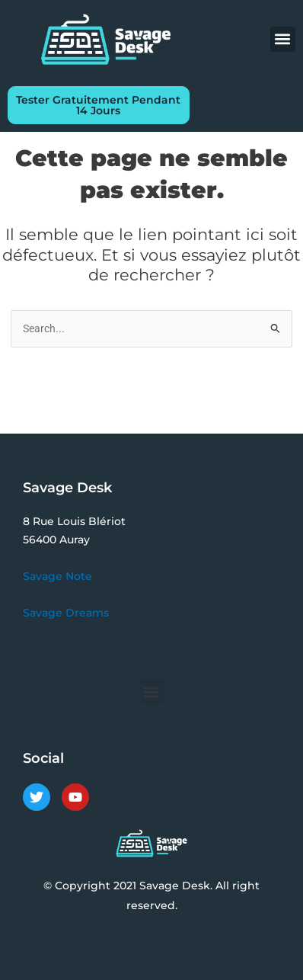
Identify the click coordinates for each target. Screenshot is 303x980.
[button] (283, 39)
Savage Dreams (66, 613)
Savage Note (57, 576)
